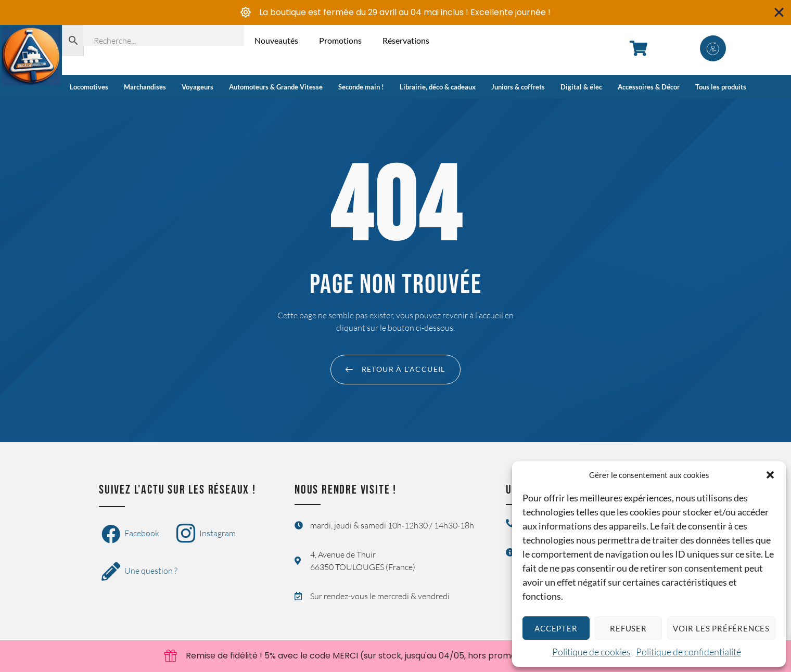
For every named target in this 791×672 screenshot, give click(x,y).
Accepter (556, 628)
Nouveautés (276, 40)
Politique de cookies (591, 652)
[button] (770, 475)
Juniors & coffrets (518, 87)
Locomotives (89, 87)
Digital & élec (581, 87)
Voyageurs (197, 87)
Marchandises (145, 87)
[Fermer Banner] (779, 12)
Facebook (130, 534)
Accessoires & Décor (649, 87)
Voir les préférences (721, 628)
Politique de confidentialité (688, 652)
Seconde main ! (361, 87)
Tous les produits (721, 87)
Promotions (340, 40)
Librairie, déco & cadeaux (438, 87)
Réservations (406, 40)
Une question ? (139, 572)
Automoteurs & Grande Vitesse (276, 87)
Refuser (628, 628)
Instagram (206, 534)
